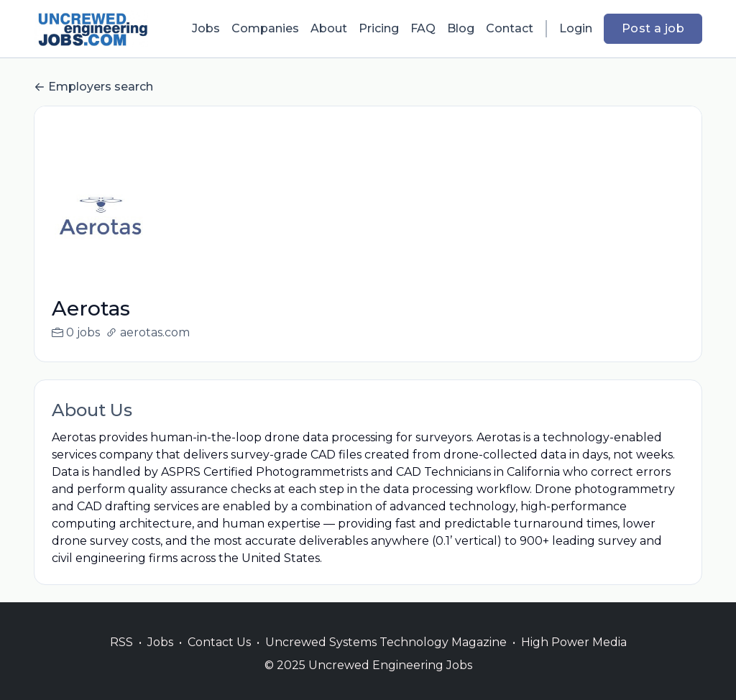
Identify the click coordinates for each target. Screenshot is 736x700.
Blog (461, 28)
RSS (121, 659)
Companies (265, 28)
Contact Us (219, 659)
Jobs (206, 28)
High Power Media (574, 659)
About (329, 28)
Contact (510, 28)
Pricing (379, 28)
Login (576, 28)
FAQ (423, 28)
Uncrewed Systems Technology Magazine (386, 659)
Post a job (653, 28)
